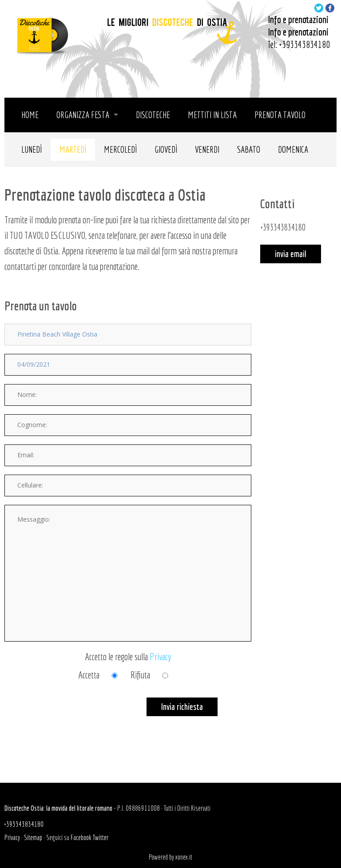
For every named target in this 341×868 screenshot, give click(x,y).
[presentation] (72, 715)
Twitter (101, 837)
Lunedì (32, 149)
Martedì (73, 149)
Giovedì (166, 149)
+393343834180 (304, 44)
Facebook (81, 837)
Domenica (293, 149)
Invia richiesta (182, 707)
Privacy (161, 656)
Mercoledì (120, 149)
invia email (291, 254)
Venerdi (207, 149)
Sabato (249, 149)
